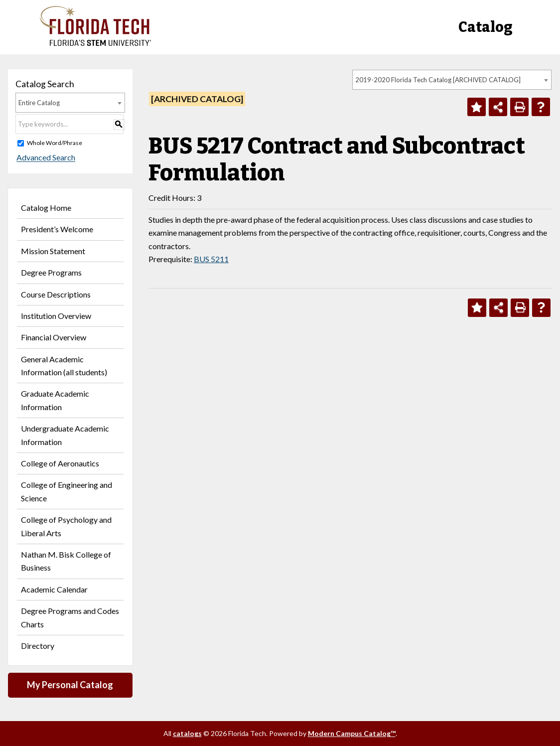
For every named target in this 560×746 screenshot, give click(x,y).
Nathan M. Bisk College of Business (66, 561)
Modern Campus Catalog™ (352, 733)
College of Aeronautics (60, 463)
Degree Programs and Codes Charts (70, 617)
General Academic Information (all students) (64, 366)
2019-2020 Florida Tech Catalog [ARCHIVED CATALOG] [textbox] (438, 80)
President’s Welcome (57, 229)
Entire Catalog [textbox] (39, 103)
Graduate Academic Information (55, 400)
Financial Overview (54, 337)
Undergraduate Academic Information (65, 435)
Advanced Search (45, 158)
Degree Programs (51, 272)
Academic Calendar (54, 589)
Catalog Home (46, 208)
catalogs (187, 733)
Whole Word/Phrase (55, 143)
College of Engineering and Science (67, 491)
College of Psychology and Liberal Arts (66, 526)
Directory (38, 646)
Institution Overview (56, 316)
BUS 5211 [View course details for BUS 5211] (211, 259)
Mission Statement (53, 251)
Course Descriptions (56, 294)
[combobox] (452, 80)
